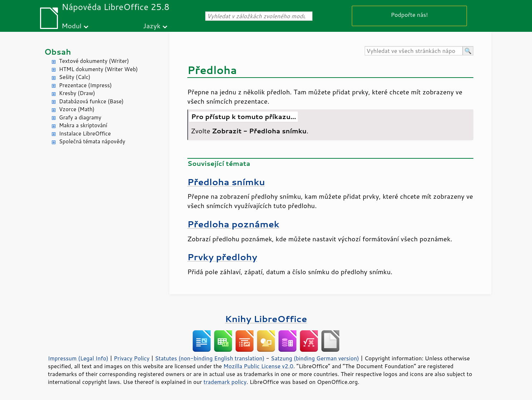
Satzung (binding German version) (315, 358)
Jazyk (152, 26)
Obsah (58, 52)
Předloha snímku (226, 182)
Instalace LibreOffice (85, 134)
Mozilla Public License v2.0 (258, 366)
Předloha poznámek (233, 224)
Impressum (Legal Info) (78, 358)
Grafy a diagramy (80, 117)
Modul (72, 26)
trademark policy (225, 382)
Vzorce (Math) (77, 109)
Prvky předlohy (222, 257)
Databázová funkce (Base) (91, 101)
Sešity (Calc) (75, 77)
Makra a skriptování (83, 125)
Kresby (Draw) (77, 93)
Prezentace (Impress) (85, 85)
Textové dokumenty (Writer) (94, 61)
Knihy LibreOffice (266, 319)
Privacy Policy (132, 358)
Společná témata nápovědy (92, 141)
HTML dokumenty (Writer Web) (98, 69)
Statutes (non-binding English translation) (210, 358)
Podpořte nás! (409, 14)
